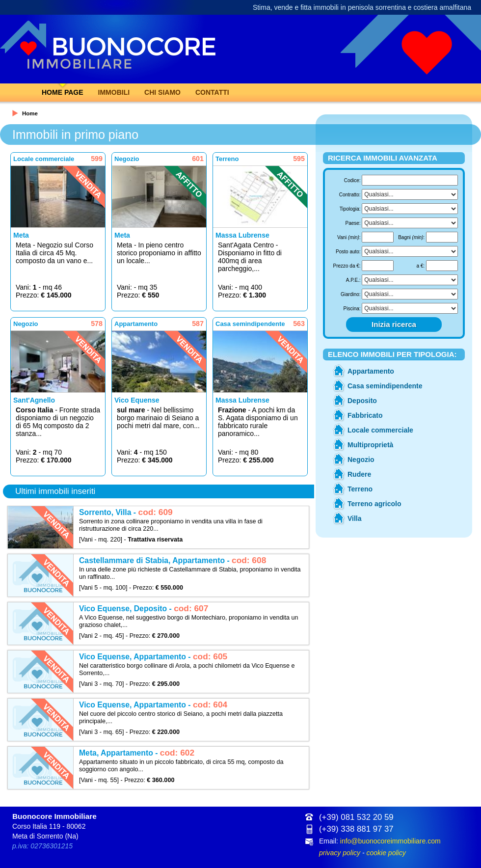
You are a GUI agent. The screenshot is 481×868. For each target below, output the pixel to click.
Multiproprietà (370, 445)
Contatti (212, 92)
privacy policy (340, 853)
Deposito (362, 401)
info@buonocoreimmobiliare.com (390, 841)
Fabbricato (365, 415)
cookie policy (386, 853)
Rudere (359, 474)
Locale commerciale (380, 430)
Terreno (360, 489)
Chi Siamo (162, 92)
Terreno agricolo (374, 504)
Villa (355, 518)
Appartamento (371, 371)
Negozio (361, 460)
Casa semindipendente (385, 386)
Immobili (114, 92)
